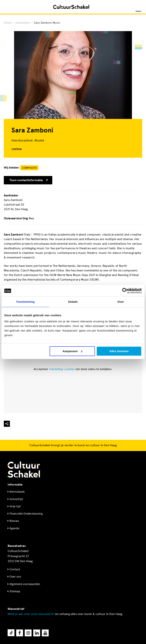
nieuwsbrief (31, 614)
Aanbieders (23, 23)
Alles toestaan (119, 351)
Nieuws (14, 521)
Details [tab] (73, 302)
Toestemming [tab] (25, 302)
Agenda (14, 528)
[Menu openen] (138, 7)
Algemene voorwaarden (25, 584)
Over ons (15, 577)
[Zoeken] (7, 7)
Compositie (29, 168)
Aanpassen (72, 351)
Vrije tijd (15, 506)
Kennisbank (17, 492)
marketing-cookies (62, 369)
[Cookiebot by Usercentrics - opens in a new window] (125, 291)
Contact (15, 569)
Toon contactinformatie (29, 180)
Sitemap (15, 591)
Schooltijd (16, 499)
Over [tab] (121, 302)
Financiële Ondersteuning (26, 514)
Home (8, 23)
